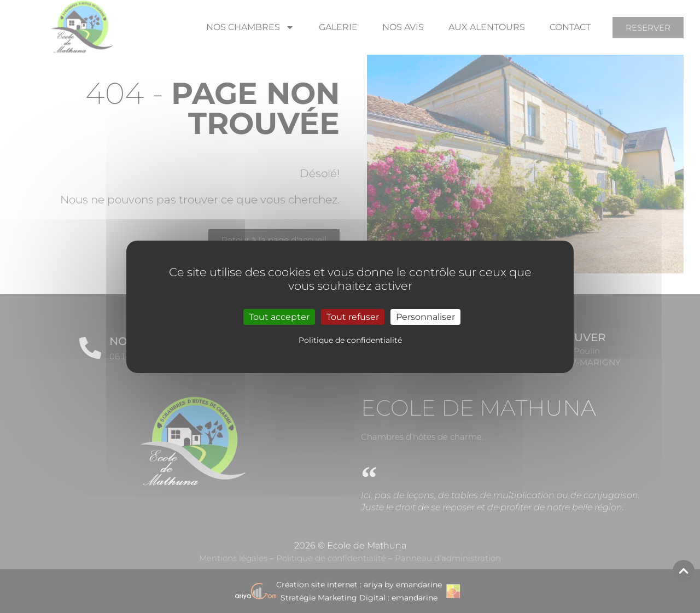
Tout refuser (353, 316)
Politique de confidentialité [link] (350, 340)
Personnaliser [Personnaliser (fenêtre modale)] (425, 316)
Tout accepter (279, 316)
